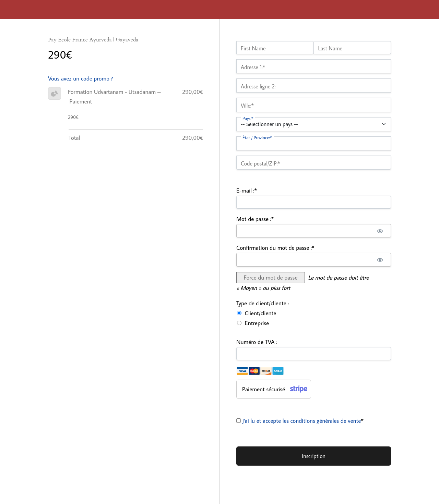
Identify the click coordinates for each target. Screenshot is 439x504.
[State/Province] (314, 143)
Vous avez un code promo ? (81, 78)
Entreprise (257, 323)
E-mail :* (247, 190)
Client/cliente (261, 313)
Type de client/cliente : (263, 303)
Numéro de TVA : (257, 342)
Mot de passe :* (255, 219)
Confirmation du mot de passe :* (275, 248)
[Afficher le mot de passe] (380, 231)
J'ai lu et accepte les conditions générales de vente (302, 421)
